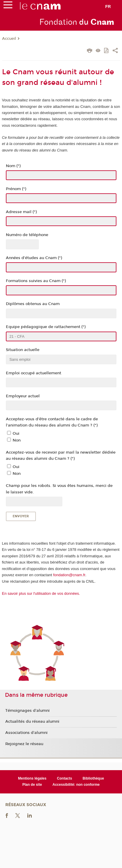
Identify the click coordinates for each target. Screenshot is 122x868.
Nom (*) (13, 166)
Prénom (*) (16, 189)
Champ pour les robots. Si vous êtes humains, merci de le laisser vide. (59, 489)
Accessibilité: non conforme (76, 785)
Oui (16, 434)
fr (108, 6)
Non (17, 440)
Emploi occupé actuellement (34, 373)
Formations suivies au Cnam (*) (36, 281)
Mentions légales (32, 778)
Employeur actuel (23, 396)
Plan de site (32, 785)
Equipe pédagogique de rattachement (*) (46, 327)
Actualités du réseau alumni (32, 722)
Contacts (65, 778)
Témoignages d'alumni (27, 711)
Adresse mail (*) (21, 212)
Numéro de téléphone (27, 235)
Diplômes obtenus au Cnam (33, 304)
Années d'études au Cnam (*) (34, 258)
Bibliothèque (93, 778)
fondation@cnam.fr (69, 575)
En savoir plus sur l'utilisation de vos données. (41, 593)
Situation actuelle (23, 350)
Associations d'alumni (26, 733)
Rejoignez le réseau (24, 744)
